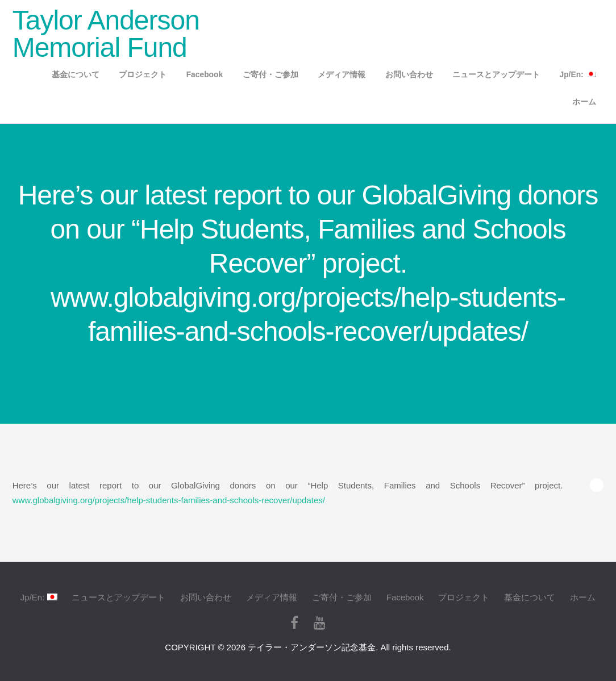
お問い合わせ (409, 75)
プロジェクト (143, 75)
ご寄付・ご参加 (270, 75)
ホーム (584, 102)
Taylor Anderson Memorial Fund (106, 34)
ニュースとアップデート (496, 75)
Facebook (205, 75)
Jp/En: (578, 75)
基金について (76, 75)
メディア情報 (342, 75)
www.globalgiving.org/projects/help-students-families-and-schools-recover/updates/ (169, 500)
